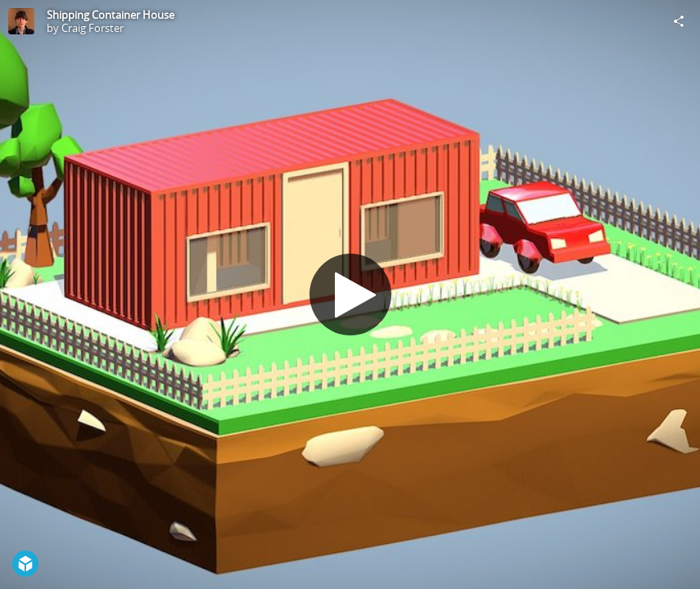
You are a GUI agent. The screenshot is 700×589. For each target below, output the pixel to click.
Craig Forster (93, 28)
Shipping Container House (111, 15)
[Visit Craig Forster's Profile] (21, 21)
